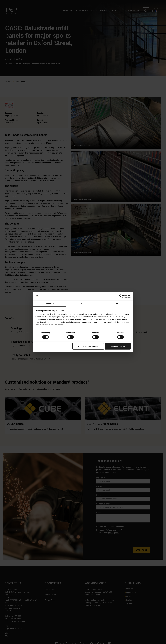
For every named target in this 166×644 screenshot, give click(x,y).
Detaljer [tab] (83, 303)
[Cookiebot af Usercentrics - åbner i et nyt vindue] (121, 296)
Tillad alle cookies (118, 346)
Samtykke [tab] (50, 303)
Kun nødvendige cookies (88, 346)
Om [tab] (116, 303)
